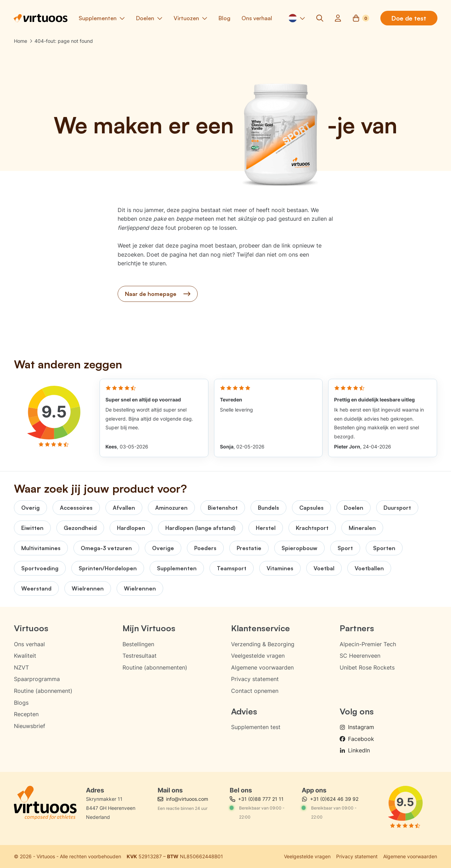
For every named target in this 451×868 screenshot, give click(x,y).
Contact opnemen (255, 691)
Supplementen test (256, 727)
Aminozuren (171, 508)
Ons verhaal (29, 644)
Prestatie (249, 548)
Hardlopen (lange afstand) (200, 528)
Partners (357, 628)
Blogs (21, 703)
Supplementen (177, 568)
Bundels (268, 508)
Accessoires (76, 508)
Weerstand (36, 588)
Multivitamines (41, 548)
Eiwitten (32, 528)
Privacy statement (255, 679)
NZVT (21, 667)
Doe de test (409, 18)
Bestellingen (138, 644)
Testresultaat (140, 656)
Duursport (397, 508)
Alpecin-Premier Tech (368, 644)
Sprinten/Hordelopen (108, 568)
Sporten (384, 548)
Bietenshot (223, 508)
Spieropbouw (299, 548)
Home (21, 41)
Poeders (205, 548)
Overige (163, 548)
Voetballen (369, 568)
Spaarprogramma (37, 679)
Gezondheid (80, 528)
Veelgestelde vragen (258, 656)
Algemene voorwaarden (262, 667)
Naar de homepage (158, 295)
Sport (345, 548)
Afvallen (124, 508)
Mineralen (362, 528)
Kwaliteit (25, 656)
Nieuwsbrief (30, 726)
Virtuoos (31, 628)
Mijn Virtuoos (149, 628)
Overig (30, 508)
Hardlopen (131, 528)
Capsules (311, 508)
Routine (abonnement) (43, 691)
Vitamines (280, 568)
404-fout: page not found (64, 41)
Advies (244, 711)
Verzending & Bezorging (263, 644)
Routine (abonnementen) (155, 667)
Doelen (354, 508)
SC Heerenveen (360, 656)
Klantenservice (260, 628)
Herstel (266, 528)
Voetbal (324, 568)
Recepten (26, 714)
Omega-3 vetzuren (106, 548)
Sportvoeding (40, 568)
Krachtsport (312, 528)
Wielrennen (88, 588)
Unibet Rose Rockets (367, 667)
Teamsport (232, 568)
